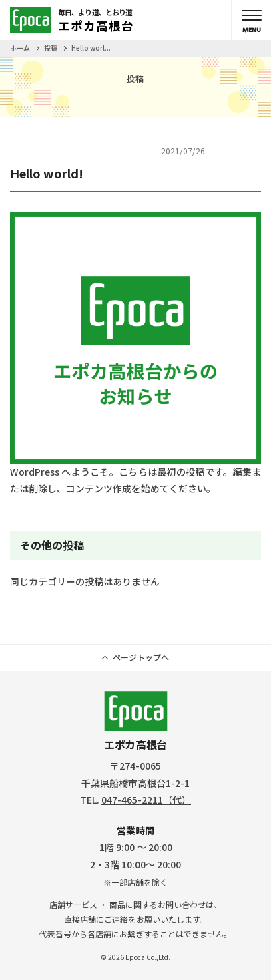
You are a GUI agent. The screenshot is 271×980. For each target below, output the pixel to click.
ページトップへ (141, 657)
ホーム (20, 48)
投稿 (51, 48)
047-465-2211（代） (146, 800)
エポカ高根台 (136, 722)
